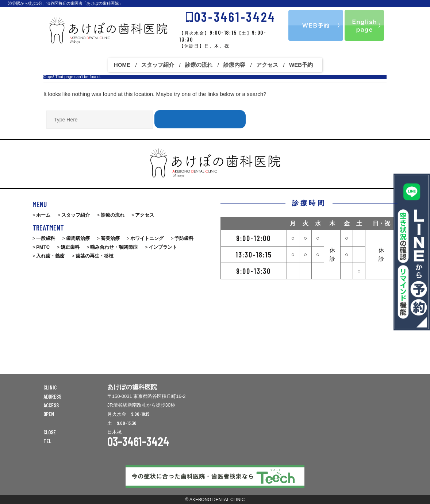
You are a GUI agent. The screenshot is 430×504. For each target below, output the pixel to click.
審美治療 (110, 238)
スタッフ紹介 (158, 65)
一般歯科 (46, 238)
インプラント (163, 247)
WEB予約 (301, 65)
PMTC (43, 247)
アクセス (267, 65)
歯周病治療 (78, 238)
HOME (122, 65)
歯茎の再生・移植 (95, 256)
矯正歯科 (70, 247)
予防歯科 (184, 238)
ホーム (43, 215)
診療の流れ (199, 65)
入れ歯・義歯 (50, 256)
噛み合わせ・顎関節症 (114, 247)
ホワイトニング (147, 238)
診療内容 (234, 65)
